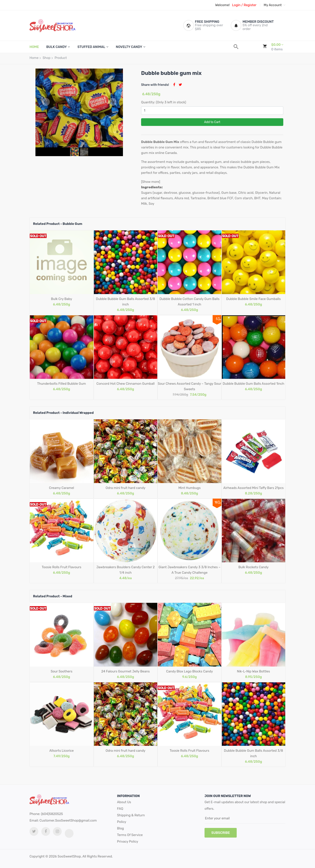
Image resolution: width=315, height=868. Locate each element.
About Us (124, 802)
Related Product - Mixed (53, 596)
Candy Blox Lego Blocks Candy (189, 671)
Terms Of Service (130, 835)
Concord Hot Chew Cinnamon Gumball (126, 384)
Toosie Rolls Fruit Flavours (62, 567)
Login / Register (244, 5)
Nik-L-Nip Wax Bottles (253, 671)
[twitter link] (34, 831)
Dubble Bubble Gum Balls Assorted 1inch (253, 384)
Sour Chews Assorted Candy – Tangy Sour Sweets (189, 386)
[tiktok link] (69, 833)
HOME (34, 47)
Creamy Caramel (61, 488)
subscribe (221, 833)
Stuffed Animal (91, 47)
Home (34, 58)
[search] (236, 47)
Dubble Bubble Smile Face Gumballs (253, 299)
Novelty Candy (129, 47)
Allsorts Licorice (62, 751)
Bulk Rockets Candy (254, 567)
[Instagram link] (57, 831)
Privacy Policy (128, 842)
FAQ (120, 809)
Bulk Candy (57, 47)
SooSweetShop (69, 856)
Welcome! (222, 5)
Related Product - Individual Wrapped (63, 413)
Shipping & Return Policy (131, 819)
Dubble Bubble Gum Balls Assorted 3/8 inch (126, 302)
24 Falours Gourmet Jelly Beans (126, 671)
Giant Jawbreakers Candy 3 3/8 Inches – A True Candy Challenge (190, 570)
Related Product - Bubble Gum (58, 224)
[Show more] (151, 182)
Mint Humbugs (189, 488)
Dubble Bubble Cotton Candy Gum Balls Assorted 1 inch (190, 302)
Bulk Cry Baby (61, 299)
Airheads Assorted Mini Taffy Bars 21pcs (254, 488)
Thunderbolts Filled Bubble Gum (62, 384)
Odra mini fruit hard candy (126, 488)
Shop (47, 58)
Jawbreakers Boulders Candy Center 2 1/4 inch (125, 570)
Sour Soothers (62, 671)
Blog (120, 828)
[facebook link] (46, 831)
